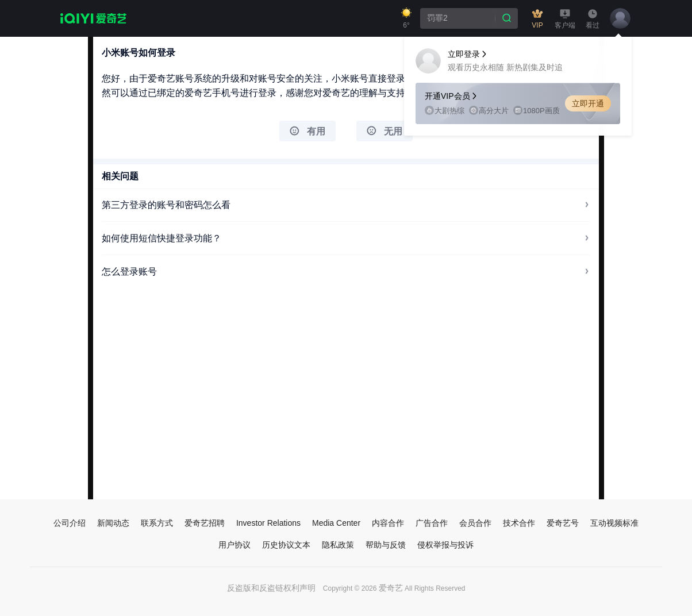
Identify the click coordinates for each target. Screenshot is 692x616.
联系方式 (157, 523)
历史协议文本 (286, 545)
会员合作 (475, 523)
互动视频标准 (614, 523)
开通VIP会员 (451, 96)
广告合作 (432, 523)
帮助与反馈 (386, 545)
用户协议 (234, 545)
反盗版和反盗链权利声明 (271, 588)
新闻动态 (113, 523)
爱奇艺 (391, 588)
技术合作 (519, 523)
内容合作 (388, 523)
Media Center (336, 523)
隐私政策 (338, 545)
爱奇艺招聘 (205, 523)
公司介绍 (70, 523)
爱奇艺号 (563, 523)
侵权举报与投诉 (445, 545)
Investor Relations (268, 523)
